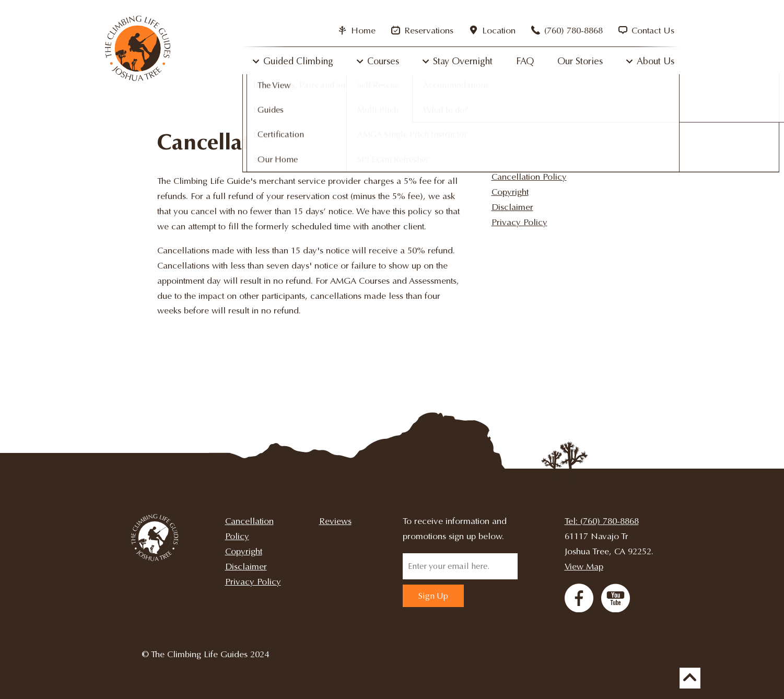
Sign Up (433, 596)
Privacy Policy (519, 222)
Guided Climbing (298, 61)
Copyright (510, 192)
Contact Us (646, 31)
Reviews (335, 521)
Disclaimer (512, 207)
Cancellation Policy (529, 177)
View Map (584, 567)
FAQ (525, 61)
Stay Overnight (463, 61)
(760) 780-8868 (567, 31)
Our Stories (580, 61)
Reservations (422, 31)
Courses (383, 61)
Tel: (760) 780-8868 (602, 521)
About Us (656, 61)
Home (357, 31)
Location (492, 31)
